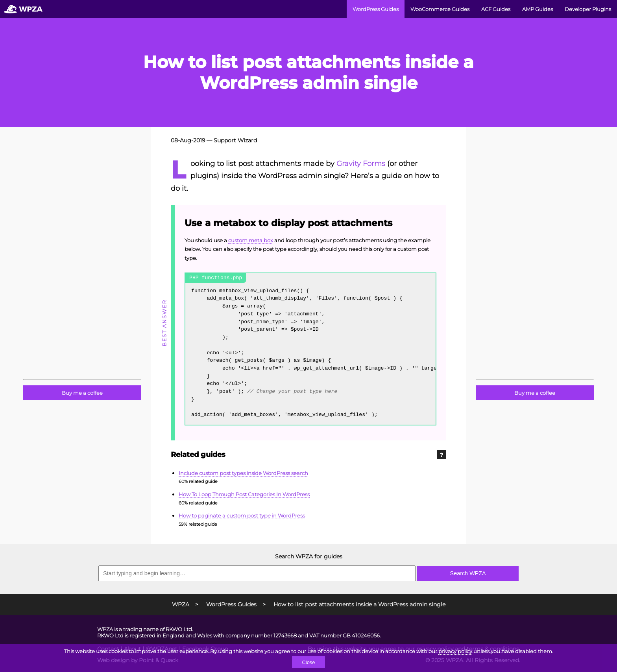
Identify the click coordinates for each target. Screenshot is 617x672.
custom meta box (251, 240)
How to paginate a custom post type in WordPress (242, 516)
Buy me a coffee (82, 393)
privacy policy (455, 651)
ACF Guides (496, 9)
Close (308, 662)
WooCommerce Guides (440, 9)
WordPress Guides (376, 9)
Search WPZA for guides (309, 556)
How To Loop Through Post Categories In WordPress (244, 494)
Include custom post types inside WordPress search (243, 473)
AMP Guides (538, 9)
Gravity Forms (361, 164)
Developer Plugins (588, 9)
